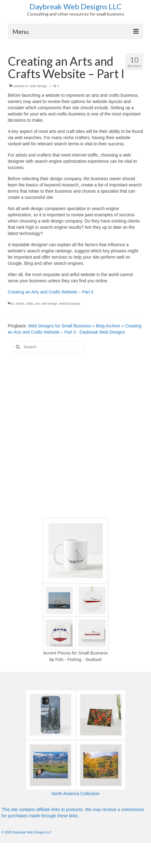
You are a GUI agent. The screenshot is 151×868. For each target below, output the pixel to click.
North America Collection (75, 794)
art (12, 304)
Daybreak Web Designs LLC (75, 6)
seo (37, 304)
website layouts (70, 304)
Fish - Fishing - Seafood (78, 659)
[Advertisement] (73, 435)
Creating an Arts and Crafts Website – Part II (51, 292)
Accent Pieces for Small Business (76, 653)
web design (39, 86)
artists (20, 304)
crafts (29, 304)
